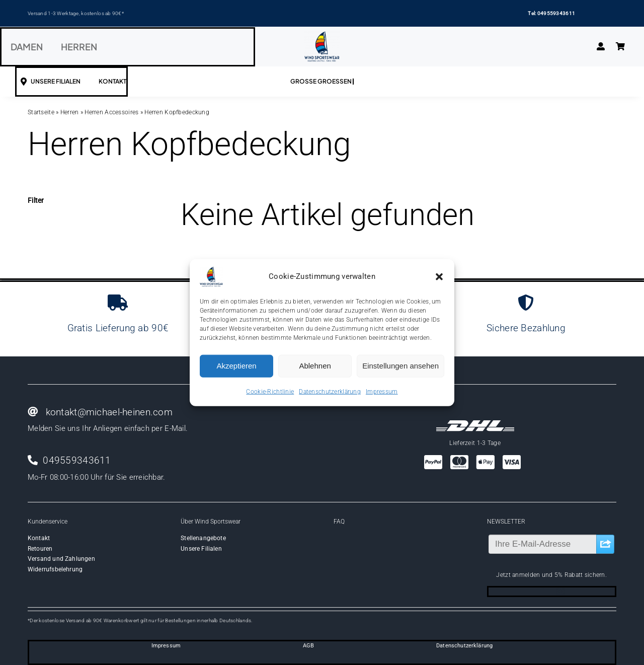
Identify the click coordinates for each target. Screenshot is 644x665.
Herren (70, 112)
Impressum (382, 391)
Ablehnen (315, 366)
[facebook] (542, 592)
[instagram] (560, 592)
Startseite (41, 112)
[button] (439, 276)
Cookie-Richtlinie (270, 391)
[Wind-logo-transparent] (322, 36)
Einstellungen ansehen (400, 366)
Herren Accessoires (111, 112)
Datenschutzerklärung (330, 391)
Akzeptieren (236, 366)
